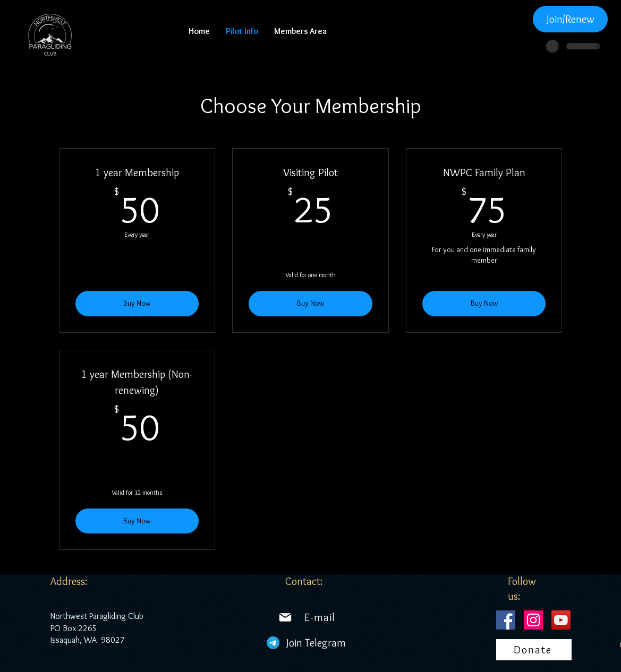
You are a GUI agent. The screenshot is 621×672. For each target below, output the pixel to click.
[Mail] (285, 617)
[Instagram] (533, 620)
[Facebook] (506, 620)
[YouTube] (561, 620)
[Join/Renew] (570, 19)
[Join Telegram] (316, 643)
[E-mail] (320, 617)
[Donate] (534, 650)
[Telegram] (273, 643)
